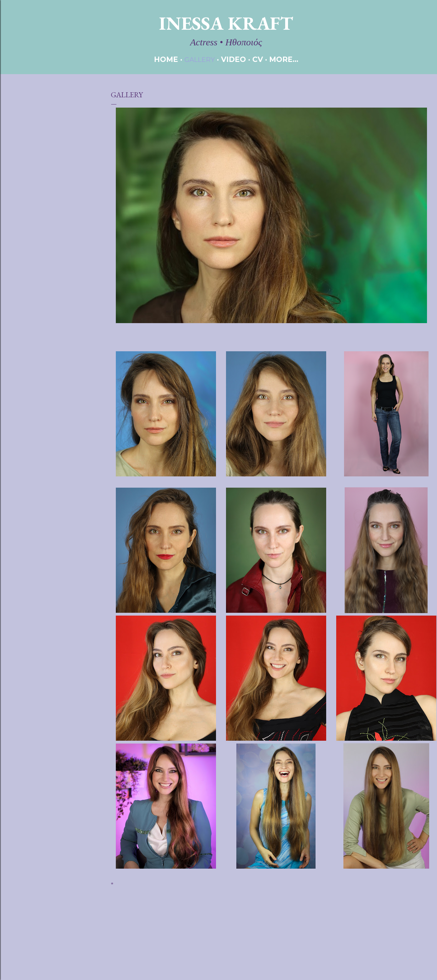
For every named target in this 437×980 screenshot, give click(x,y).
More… (284, 59)
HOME (166, 59)
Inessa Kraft (226, 23)
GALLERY (200, 60)
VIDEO (234, 59)
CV (258, 59)
